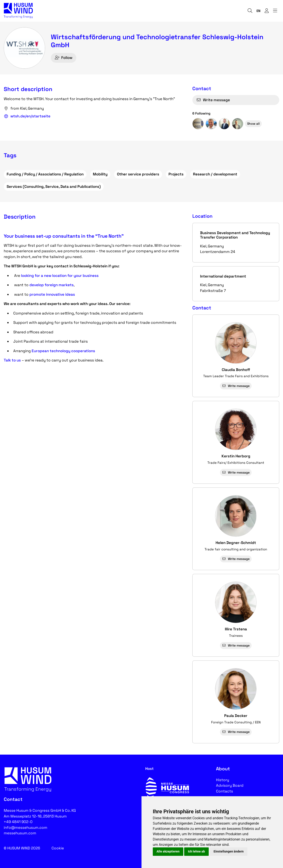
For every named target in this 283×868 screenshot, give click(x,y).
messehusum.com (20, 833)
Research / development (215, 174)
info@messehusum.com (26, 827)
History (223, 780)
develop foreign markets (52, 285)
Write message (213, 100)
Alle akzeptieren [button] (168, 851)
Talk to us (12, 360)
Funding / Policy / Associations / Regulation (45, 174)
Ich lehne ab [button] (196, 851)
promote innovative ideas (52, 294)
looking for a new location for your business (60, 276)
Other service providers (138, 174)
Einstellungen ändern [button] (229, 851)
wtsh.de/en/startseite (27, 116)
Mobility (100, 174)
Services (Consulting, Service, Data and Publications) (54, 186)
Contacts (225, 791)
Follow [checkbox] (64, 58)
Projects (176, 174)
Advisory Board (230, 785)
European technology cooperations (63, 351)
